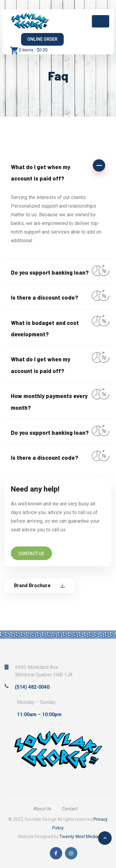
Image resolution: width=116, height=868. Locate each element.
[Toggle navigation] (101, 21)
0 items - (33, 50)
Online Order (42, 39)
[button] (58, 172)
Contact (70, 809)
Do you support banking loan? (50, 272)
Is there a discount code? (45, 297)
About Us (42, 809)
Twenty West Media (79, 837)
